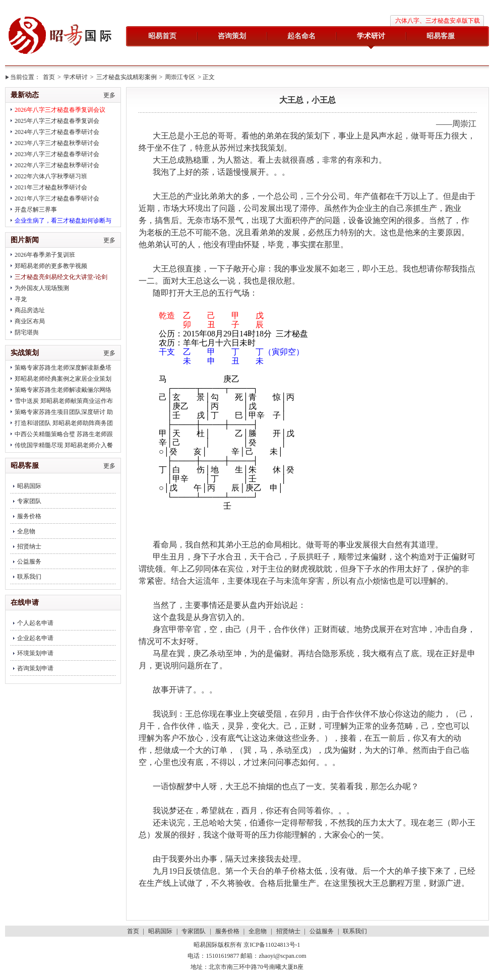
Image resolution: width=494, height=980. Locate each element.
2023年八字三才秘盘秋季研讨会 (57, 143)
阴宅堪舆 (27, 332)
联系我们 (29, 577)
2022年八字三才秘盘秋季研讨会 (57, 165)
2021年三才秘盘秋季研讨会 (51, 187)
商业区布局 (30, 321)
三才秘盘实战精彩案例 (127, 77)
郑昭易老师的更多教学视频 (51, 266)
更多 (109, 95)
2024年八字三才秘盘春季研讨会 (57, 132)
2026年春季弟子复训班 (45, 255)
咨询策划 (232, 36)
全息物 (26, 531)
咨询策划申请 (35, 668)
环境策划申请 (35, 653)
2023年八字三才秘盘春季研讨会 (57, 154)
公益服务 (29, 562)
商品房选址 (30, 310)
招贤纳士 (29, 546)
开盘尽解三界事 (36, 209)
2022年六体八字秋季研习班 (51, 176)
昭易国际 (60, 36)
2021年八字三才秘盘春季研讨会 (57, 198)
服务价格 (29, 516)
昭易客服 (441, 36)
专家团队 (29, 501)
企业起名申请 (35, 638)
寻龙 (21, 299)
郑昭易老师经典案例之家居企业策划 (63, 379)
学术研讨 (371, 36)
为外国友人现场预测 (42, 288)
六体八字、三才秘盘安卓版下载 (438, 21)
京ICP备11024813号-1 (272, 945)
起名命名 (301, 36)
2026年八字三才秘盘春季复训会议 (60, 110)
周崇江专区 (180, 77)
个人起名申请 (35, 623)
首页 (49, 77)
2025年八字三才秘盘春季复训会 (57, 121)
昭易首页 (162, 36)
